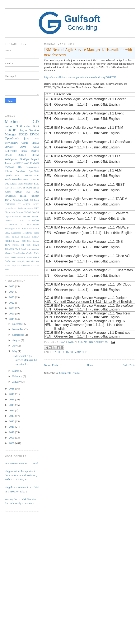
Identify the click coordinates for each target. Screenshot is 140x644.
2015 (12, 405)
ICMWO (34, 163)
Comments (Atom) (69, 373)
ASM (36, 147)
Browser (19, 212)
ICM (7, 188)
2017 (12, 394)
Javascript (10, 163)
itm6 (8, 130)
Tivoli (8, 180)
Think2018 (10, 249)
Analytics (22, 208)
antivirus (21, 257)
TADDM (27, 176)
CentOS (35, 212)
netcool (10, 126)
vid (18, 266)
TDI (19, 126)
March (16, 371)
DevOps (24, 159)
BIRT (36, 208)
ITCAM (20, 220)
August (17, 340)
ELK (36, 184)
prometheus (11, 208)
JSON (8, 192)
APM (23, 147)
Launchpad (16, 233)
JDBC (18, 229)
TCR (36, 176)
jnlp (23, 261)
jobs (28, 261)
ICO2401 (9, 167)
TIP (23, 245)
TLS (28, 245)
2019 (12, 319)
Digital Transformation (22, 184)
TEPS (7, 245)
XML (36, 253)
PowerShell (10, 196)
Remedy (17, 241)
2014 (12, 410)
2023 (12, 297)
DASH (8, 155)
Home (90, 365)
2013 (12, 416)
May (15, 351)
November (18, 329)
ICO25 (23, 134)
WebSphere (11, 159)
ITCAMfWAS (11, 225)
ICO (36, 126)
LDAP (36, 229)
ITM (20, 167)
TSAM (8, 200)
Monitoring (27, 233)
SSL (29, 241)
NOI (37, 192)
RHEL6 (16, 237)
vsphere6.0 (25, 266)
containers (10, 204)
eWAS (36, 257)
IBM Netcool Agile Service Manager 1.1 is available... (24, 360)
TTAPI (36, 245)
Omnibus (20, 171)
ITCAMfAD (33, 220)
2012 (12, 421)
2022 (12, 303)
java (27, 138)
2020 (12, 314)
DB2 (7, 184)
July (15, 346)
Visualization (19, 253)
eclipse (27, 204)
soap (14, 266)
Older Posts (129, 365)
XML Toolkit (11, 257)
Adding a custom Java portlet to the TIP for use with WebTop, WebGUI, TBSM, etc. (19, 475)
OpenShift (34, 171)
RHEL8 (8, 241)
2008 (12, 443)
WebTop (29, 253)
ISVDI (34, 134)
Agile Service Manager (71, 352)
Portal (7, 237)
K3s (29, 192)
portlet (8, 266)
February (18, 376)
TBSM (35, 143)
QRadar (9, 176)
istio (19, 261)
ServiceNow (11, 143)
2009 (12, 438)
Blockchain (10, 212)
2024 (12, 292)
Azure (30, 208)
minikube (35, 261)
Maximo (12, 121)
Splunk (36, 241)
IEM (24, 216)
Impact (35, 159)
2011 (12, 427)
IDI (15, 130)
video (27, 126)
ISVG (19, 188)
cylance (29, 257)
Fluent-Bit (17, 216)
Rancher (35, 196)
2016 (12, 399)
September (18, 335)
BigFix (35, 151)
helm (14, 261)
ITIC (21, 225)
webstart (35, 266)
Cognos (8, 216)
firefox (8, 261)
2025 (12, 286)
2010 (12, 432)
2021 (12, 308)
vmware (9, 147)
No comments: (99, 342)
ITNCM (28, 225)
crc (19, 204)
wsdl (7, 269)
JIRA (24, 229)
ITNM (35, 155)
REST (18, 176)
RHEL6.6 (25, 237)
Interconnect (33, 167)
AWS (27, 163)
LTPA (7, 233)
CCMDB (34, 180)
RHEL (23, 196)
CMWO (27, 212)
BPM (26, 180)
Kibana (8, 171)
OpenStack (12, 138)
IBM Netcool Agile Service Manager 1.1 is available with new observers (88, 52)
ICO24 (22, 155)
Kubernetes (11, 151)
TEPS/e (15, 245)
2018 (12, 389)
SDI (24, 241)
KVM (30, 229)
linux (24, 151)
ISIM (13, 188)
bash (36, 200)
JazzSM (18, 192)
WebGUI (28, 200)
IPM (33, 216)
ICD (35, 121)
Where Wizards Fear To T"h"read (20, 463)
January (17, 382)
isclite (36, 204)
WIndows (18, 200)
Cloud (25, 143)
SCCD (20, 163)
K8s (37, 138)
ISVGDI (8, 220)
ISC (37, 216)
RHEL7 (35, 237)
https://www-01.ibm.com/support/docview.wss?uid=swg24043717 (80, 77)
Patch (36, 233)
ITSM (36, 188)
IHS (28, 216)
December (18, 324)
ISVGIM (28, 188)
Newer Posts (51, 365)
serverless (17, 180)
